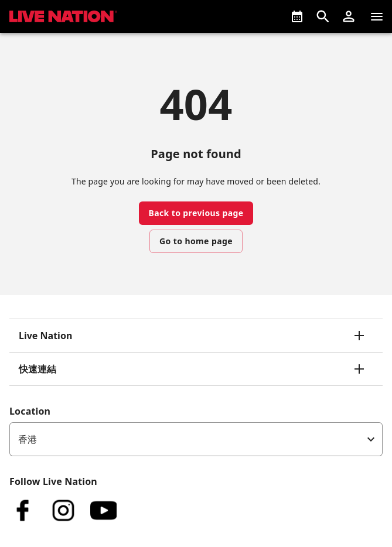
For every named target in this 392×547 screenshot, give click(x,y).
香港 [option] (28, 439)
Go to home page (196, 241)
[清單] (377, 16)
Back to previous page (196, 213)
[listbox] (196, 439)
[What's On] (297, 16)
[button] (349, 16)
